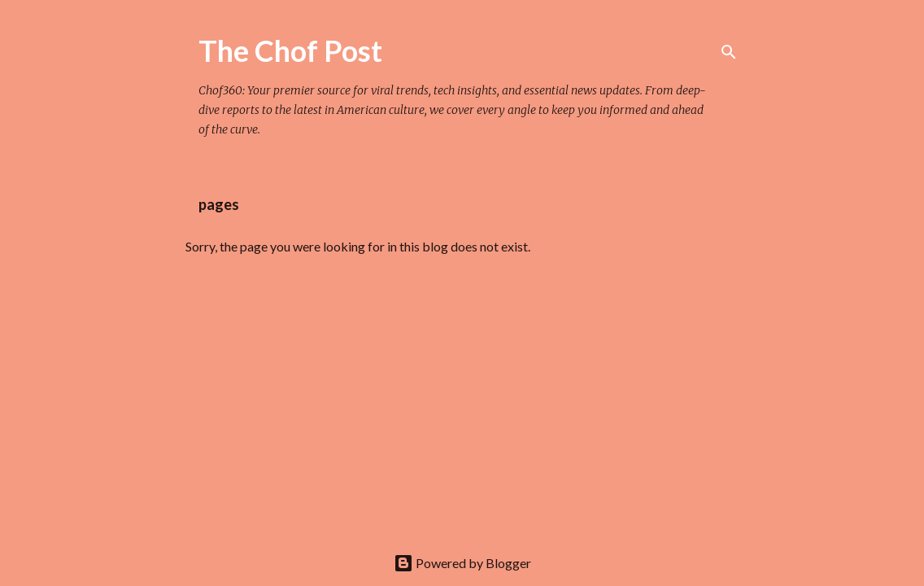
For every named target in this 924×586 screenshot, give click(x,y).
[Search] (729, 52)
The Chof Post (290, 50)
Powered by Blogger (462, 563)
